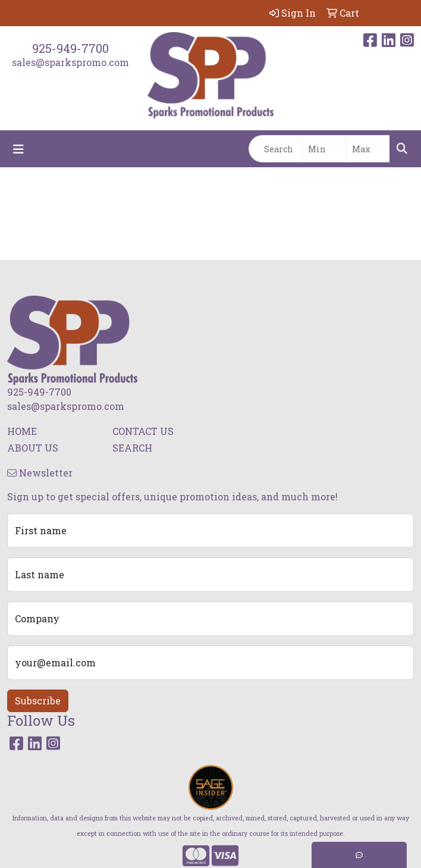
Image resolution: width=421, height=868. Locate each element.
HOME (22, 431)
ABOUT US (33, 448)
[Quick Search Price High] (368, 149)
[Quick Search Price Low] (324, 149)
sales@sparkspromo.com (70, 62)
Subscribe (38, 701)
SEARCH (132, 448)
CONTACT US (143, 431)
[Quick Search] (275, 149)
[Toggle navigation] (18, 149)
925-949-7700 (70, 48)
